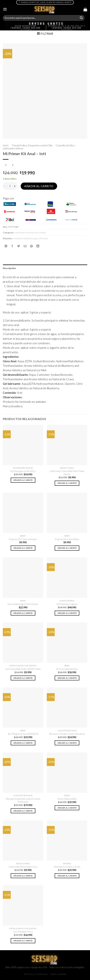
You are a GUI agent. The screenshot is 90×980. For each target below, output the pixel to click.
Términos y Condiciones (36, 974)
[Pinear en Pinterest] (31, 246)
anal (15, 238)
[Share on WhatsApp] (6, 246)
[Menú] (5, 9)
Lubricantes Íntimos (13, 148)
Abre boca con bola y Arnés (67, 867)
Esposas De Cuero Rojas (67, 539)
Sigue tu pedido (58, 974)
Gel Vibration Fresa (23, 932)
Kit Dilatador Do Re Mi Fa (23, 471)
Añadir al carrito (39, 186)
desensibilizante (26, 238)
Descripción (9, 268)
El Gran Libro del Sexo (67, 669)
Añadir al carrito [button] (23, 480)
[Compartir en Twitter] (19, 246)
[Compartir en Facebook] (12, 246)
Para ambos (40, 233)
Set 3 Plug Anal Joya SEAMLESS (23, 734)
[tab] (45, 268)
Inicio (6, 145)
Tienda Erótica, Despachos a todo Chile (32, 145)
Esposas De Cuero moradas (23, 539)
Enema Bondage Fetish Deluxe (23, 604)
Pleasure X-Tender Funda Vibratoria (67, 734)
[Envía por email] (25, 246)
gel (36, 238)
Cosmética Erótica (65, 145)
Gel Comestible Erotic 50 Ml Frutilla (23, 669)
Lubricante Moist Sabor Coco (23, 867)
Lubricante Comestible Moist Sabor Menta (67, 473)
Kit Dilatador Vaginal (67, 604)
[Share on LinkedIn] (38, 246)
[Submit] (81, 18)
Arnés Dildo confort (67, 799)
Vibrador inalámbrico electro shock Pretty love (23, 800)
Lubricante (43, 238)
